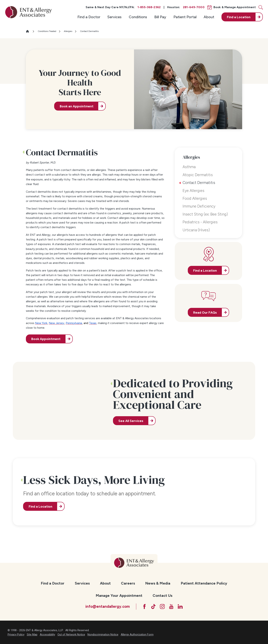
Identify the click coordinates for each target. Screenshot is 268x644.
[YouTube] (171, 606)
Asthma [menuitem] (189, 167)
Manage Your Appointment (119, 596)
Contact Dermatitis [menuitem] (199, 183)
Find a (239, 17)
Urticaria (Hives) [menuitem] (196, 230)
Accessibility (47, 635)
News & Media (158, 583)
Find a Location (40, 506)
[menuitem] (89, 17)
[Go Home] (29, 31)
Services (114, 17)
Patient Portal (185, 17)
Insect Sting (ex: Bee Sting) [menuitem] (205, 214)
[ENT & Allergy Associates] (28, 12)
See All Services (131, 421)
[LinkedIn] (180, 606)
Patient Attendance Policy (204, 583)
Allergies (68, 31)
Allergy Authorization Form (137, 635)
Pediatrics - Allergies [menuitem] (200, 222)
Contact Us (162, 596)
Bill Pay (160, 17)
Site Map (32, 635)
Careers (128, 583)
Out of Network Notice (71, 635)
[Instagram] (162, 606)
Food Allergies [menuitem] (195, 198)
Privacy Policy (16, 635)
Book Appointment (46, 339)
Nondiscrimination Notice (103, 635)
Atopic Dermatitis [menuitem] (198, 175)
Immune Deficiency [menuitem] (199, 206)
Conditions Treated (47, 31)
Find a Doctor (89, 17)
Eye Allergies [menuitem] (193, 191)
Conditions (138, 17)
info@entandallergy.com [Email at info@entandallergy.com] (108, 606)
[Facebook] (144, 606)
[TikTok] (153, 606)
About (209, 17)
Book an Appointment (77, 106)
